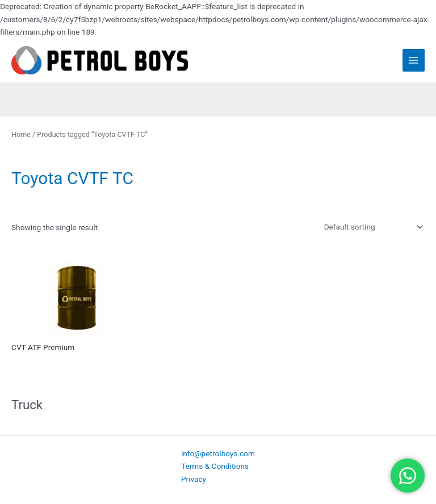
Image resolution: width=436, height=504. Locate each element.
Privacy (194, 479)
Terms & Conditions (215, 466)
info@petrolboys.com (218, 453)
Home (21, 134)
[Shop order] (371, 227)
